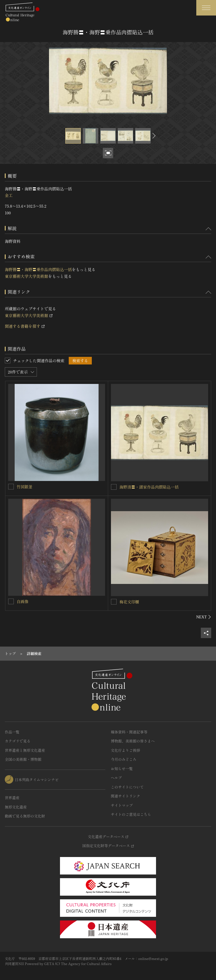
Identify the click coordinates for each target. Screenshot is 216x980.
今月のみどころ (124, 759)
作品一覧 (12, 732)
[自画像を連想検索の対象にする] (11, 601)
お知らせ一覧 (122, 769)
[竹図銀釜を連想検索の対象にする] (11, 487)
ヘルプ (116, 778)
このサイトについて (127, 787)
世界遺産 (12, 798)
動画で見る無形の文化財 (25, 816)
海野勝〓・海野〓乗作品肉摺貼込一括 (38, 269)
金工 (9, 195)
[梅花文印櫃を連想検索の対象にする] (114, 602)
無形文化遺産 (16, 807)
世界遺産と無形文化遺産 (25, 750)
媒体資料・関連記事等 (129, 732)
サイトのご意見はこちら (131, 814)
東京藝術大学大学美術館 (26, 276)
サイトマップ (122, 805)
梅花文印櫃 (129, 602)
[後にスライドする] (153, 136)
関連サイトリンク (126, 796)
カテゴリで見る (18, 741)
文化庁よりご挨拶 (126, 750)
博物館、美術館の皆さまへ (133, 741)
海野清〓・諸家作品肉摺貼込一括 (149, 487)
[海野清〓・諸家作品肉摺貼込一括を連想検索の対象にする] (114, 487)
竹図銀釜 (25, 487)
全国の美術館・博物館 (23, 759)
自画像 (23, 601)
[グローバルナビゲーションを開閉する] (206, 8)
